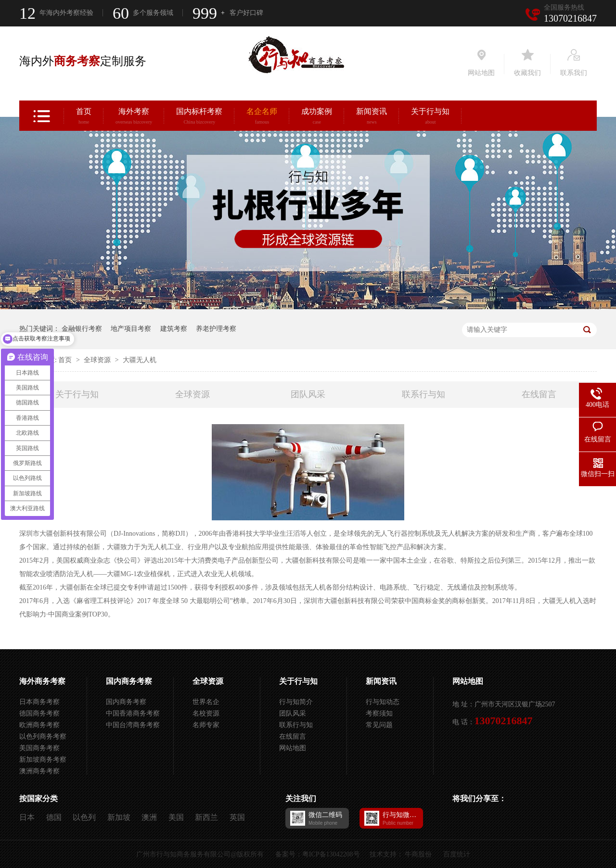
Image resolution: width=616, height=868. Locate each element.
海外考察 (134, 117)
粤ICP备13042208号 (331, 854)
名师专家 (206, 725)
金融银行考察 (82, 329)
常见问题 (379, 725)
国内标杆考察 (199, 117)
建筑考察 (174, 329)
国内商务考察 (129, 681)
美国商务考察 (39, 748)
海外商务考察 (42, 681)
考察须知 (379, 713)
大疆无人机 (140, 360)
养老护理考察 (216, 329)
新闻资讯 (372, 117)
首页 (84, 117)
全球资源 (98, 360)
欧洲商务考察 (39, 725)
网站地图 (293, 748)
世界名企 (206, 702)
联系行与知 (423, 394)
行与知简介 (296, 702)
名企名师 (262, 117)
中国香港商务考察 (133, 713)
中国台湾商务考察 (133, 725)
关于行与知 (430, 117)
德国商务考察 (39, 713)
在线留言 (539, 394)
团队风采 (308, 394)
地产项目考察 (131, 329)
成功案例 (317, 117)
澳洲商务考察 (39, 771)
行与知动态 (383, 702)
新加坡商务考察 (43, 760)
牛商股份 (418, 854)
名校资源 (206, 713)
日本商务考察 (39, 702)
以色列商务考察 (43, 736)
